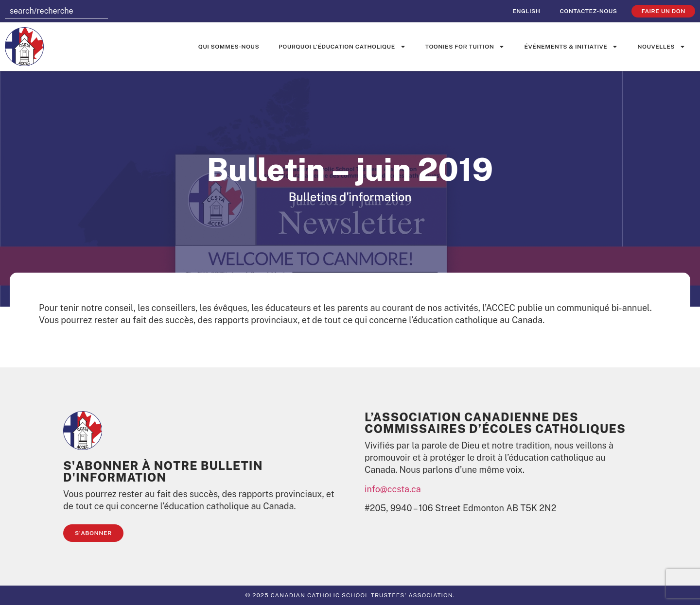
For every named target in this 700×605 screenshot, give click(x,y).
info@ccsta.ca (393, 489)
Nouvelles (661, 47)
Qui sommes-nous (229, 47)
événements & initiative (571, 47)
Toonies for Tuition (465, 47)
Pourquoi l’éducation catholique (342, 47)
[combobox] (56, 11)
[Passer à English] (526, 11)
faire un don (663, 11)
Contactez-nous (588, 11)
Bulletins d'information (350, 197)
